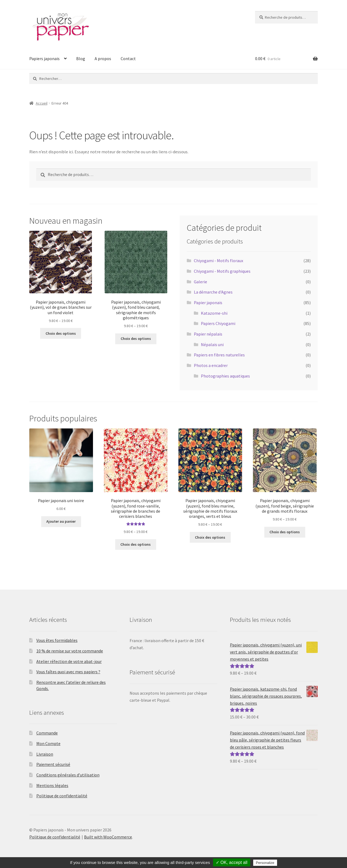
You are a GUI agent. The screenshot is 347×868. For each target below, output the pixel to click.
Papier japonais (208, 303)
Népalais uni (212, 344)
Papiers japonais (44, 58)
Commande (47, 733)
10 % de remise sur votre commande (70, 651)
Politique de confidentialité (62, 796)
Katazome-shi (214, 313)
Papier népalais (208, 334)
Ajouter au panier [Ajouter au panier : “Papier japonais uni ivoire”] (61, 521)
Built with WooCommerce (108, 837)
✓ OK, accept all (232, 862)
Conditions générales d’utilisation (68, 775)
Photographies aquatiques (225, 376)
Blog (81, 58)
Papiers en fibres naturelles (219, 355)
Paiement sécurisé (53, 764)
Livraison (45, 754)
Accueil (42, 103)
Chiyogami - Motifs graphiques (222, 271)
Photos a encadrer (211, 365)
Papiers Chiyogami (218, 323)
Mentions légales (52, 785)
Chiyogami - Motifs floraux (219, 261)
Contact (128, 58)
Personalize (265, 863)
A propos (103, 58)
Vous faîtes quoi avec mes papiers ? (68, 672)
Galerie (200, 282)
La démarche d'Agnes (213, 292)
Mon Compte (48, 743)
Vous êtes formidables (57, 640)
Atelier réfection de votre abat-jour (69, 661)
